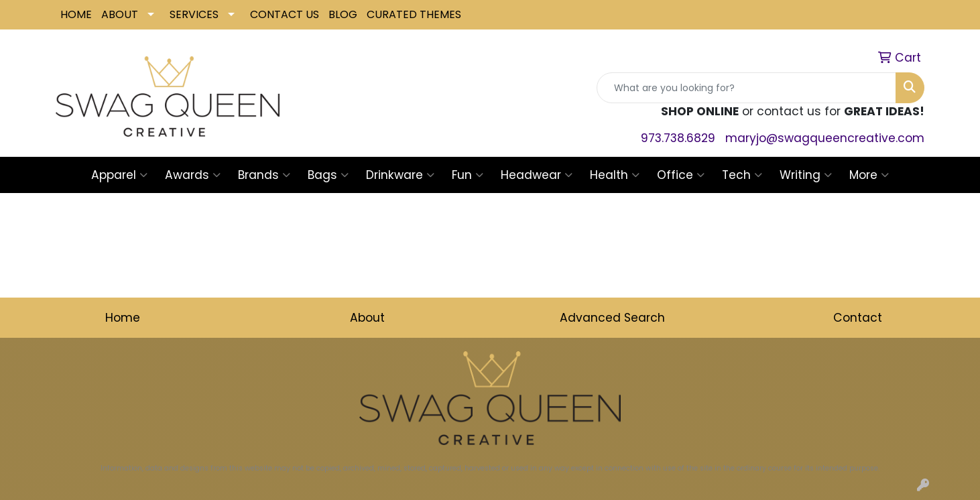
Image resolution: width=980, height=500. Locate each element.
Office (681, 175)
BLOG (343, 14)
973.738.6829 (678, 138)
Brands (264, 175)
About (367, 318)
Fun (468, 175)
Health (615, 175)
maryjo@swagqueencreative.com (825, 138)
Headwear (537, 175)
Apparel (119, 175)
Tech (742, 175)
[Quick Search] (746, 88)
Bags (328, 175)
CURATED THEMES (414, 14)
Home (123, 318)
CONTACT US (285, 14)
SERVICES (194, 14)
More (869, 175)
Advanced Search (612, 318)
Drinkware (400, 175)
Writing (806, 175)
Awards (193, 175)
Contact (858, 318)
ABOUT (120, 14)
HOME (76, 14)
